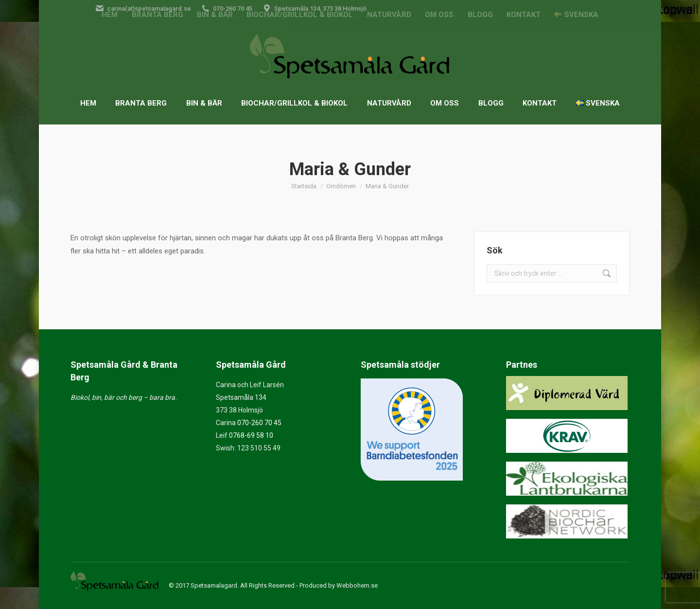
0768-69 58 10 (251, 435)
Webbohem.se (357, 585)
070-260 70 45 (259, 423)
